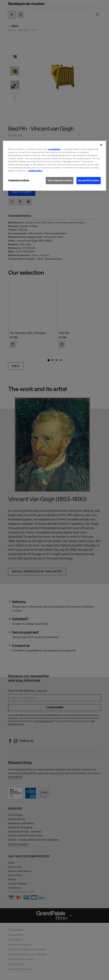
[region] (54, 166)
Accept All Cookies (89, 180)
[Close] (101, 145)
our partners (54, 149)
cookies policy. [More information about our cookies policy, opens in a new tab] (35, 171)
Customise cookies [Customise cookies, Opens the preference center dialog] (19, 180)
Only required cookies (60, 180)
